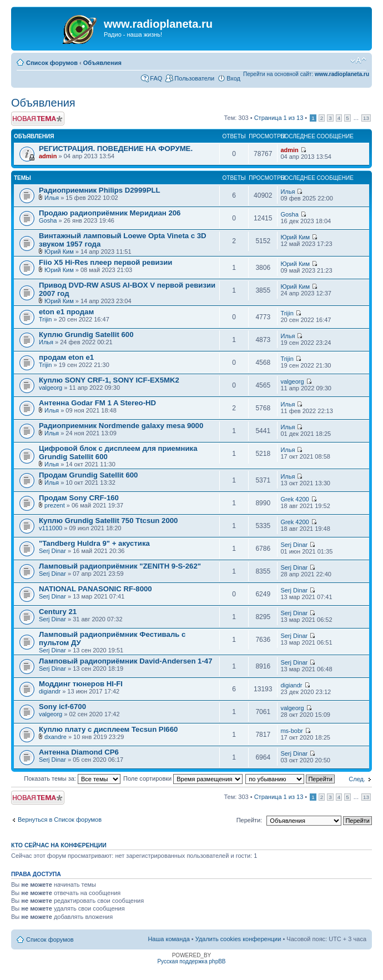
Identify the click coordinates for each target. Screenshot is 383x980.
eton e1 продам (66, 312)
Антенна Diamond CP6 (79, 752)
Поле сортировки (183, 778)
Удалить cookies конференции (238, 939)
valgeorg (51, 388)
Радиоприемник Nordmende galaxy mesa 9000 (121, 426)
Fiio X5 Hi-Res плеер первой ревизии (105, 262)
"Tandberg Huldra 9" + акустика (94, 543)
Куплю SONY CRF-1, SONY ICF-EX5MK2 (109, 380)
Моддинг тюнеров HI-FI (81, 684)
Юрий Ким (59, 252)
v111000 (51, 528)
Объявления (102, 63)
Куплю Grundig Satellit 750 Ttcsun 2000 (108, 521)
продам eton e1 (66, 357)
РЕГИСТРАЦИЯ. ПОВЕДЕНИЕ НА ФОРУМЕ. (116, 149)
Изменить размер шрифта (358, 61)
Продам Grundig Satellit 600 (88, 475)
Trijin (45, 319)
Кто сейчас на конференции (59, 845)
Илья (52, 198)
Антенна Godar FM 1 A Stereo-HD (97, 403)
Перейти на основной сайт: (306, 74)
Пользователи (194, 78)
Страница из (279, 118)
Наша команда (168, 939)
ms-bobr (291, 731)
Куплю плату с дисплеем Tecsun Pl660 (108, 729)
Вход (233, 78)
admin (48, 156)
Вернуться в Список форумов (60, 820)
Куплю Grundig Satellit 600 (86, 335)
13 (366, 118)
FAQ (156, 78)
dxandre (56, 737)
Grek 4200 (294, 499)
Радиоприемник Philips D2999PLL (100, 190)
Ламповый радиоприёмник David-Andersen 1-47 (126, 661)
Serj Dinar (52, 551)
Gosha (48, 220)
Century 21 (58, 612)
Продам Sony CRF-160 (79, 498)
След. (357, 779)
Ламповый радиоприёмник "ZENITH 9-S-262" (120, 566)
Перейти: (250, 820)
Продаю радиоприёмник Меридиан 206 (110, 213)
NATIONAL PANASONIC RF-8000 (95, 589)
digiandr (50, 691)
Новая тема (38, 119)
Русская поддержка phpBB (191, 961)
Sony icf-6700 (62, 707)
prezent (55, 505)
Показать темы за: (72, 778)
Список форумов (52, 63)
